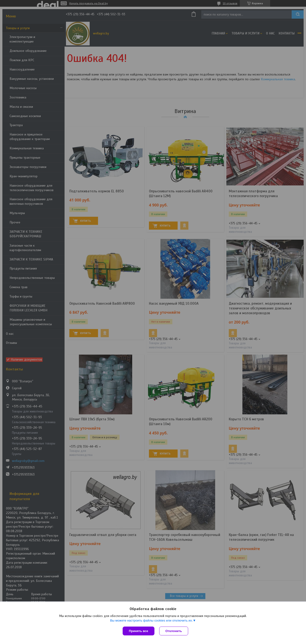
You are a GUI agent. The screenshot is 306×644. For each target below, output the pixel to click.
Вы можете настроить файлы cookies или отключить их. (151, 620)
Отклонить (174, 631)
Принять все (139, 631)
